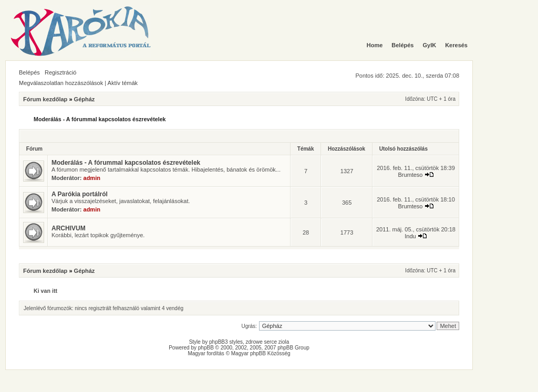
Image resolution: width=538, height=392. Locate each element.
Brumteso (410, 175)
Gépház (85, 99)
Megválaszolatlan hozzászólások (61, 83)
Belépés (29, 72)
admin (92, 178)
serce (271, 342)
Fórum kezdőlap (45, 99)
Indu (410, 236)
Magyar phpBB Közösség (261, 353)
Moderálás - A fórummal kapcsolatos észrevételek (100, 119)
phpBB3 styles (226, 342)
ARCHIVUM (69, 228)
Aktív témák (123, 83)
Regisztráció (61, 72)
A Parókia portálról (80, 194)
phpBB (206, 348)
